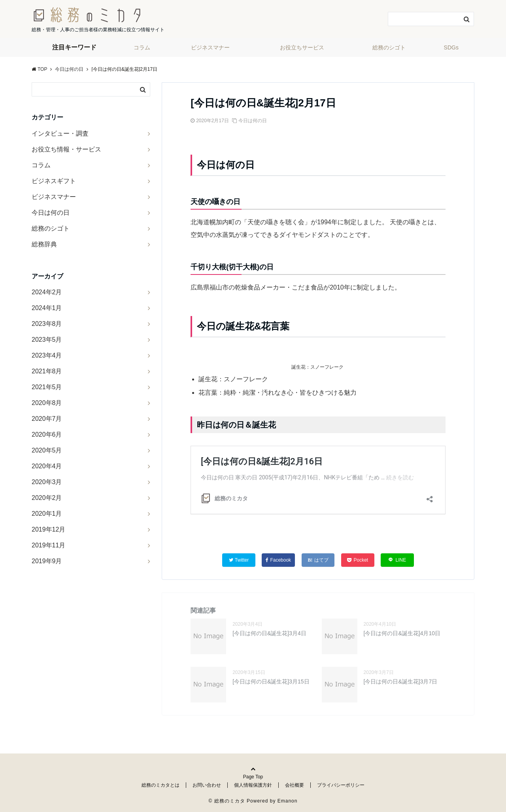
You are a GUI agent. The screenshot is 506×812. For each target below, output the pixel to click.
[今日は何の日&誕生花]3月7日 (401, 681)
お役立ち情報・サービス (66, 149)
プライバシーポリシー (341, 785)
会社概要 (295, 785)
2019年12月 (48, 529)
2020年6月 (47, 434)
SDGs (451, 47)
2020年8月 (47, 403)
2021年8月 (47, 371)
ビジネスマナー (210, 47)
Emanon (288, 801)
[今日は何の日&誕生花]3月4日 (269, 633)
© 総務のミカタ (227, 801)
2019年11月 (48, 545)
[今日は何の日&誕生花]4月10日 (402, 633)
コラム (142, 47)
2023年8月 (47, 324)
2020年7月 (47, 419)
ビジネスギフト (54, 181)
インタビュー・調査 (60, 133)
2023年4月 (47, 355)
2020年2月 (47, 498)
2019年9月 (47, 561)
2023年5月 (47, 340)
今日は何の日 (253, 121)
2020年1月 (47, 514)
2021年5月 (47, 387)
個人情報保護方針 (253, 785)
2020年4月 (47, 466)
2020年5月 (47, 450)
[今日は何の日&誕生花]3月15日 (271, 681)
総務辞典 (44, 244)
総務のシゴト (389, 47)
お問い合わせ (207, 785)
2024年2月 (47, 292)
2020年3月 (47, 482)
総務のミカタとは (160, 785)
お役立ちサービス (302, 47)
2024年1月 (47, 308)
